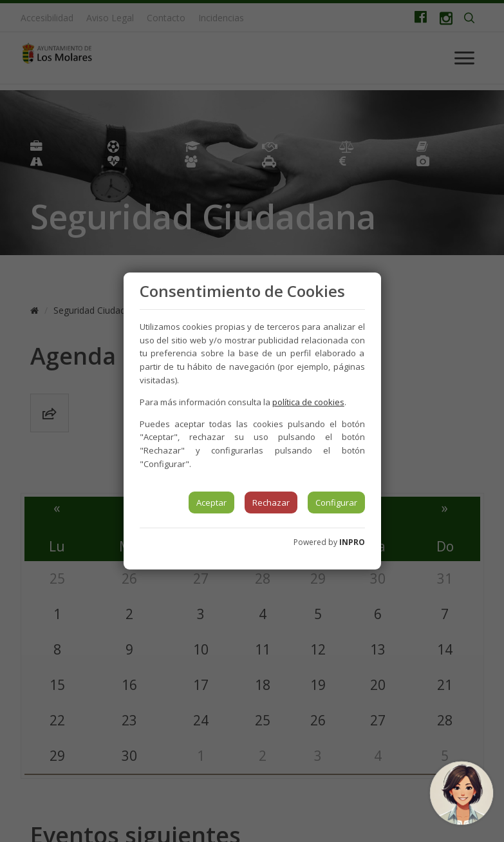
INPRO (352, 542)
